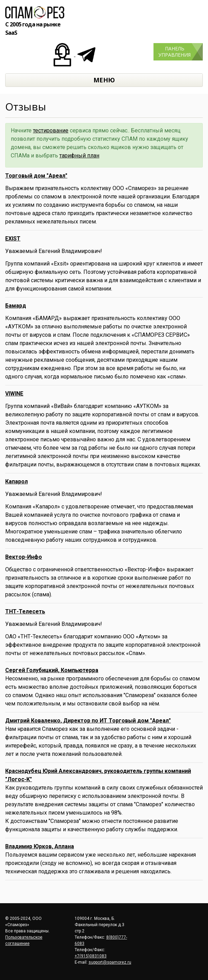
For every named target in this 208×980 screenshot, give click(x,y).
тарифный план (79, 156)
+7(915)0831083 (91, 956)
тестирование (51, 130)
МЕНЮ (104, 80)
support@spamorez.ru (110, 962)
